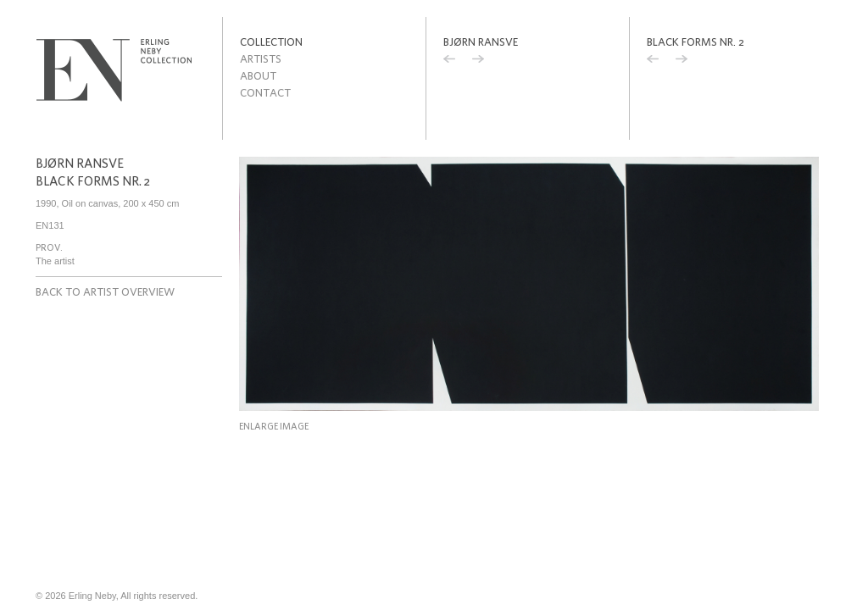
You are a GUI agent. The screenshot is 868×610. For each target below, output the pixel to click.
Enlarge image (274, 426)
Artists (261, 59)
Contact (265, 93)
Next (478, 61)
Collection (271, 42)
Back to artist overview (105, 292)
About (258, 76)
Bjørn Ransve (481, 42)
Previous (449, 61)
